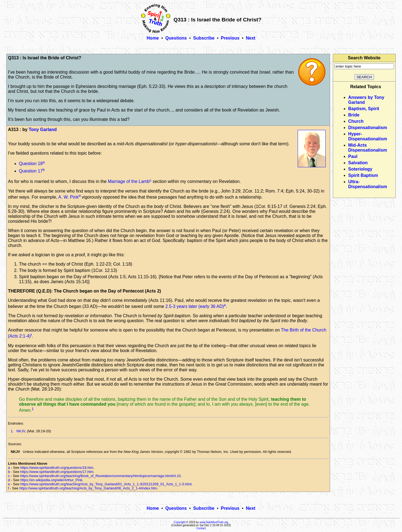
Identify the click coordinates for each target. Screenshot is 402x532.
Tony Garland (43, 129)
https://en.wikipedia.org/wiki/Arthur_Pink (51, 480)
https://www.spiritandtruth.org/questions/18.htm (57, 468)
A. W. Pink (68, 197)
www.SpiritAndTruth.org (214, 522)
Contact (201, 528)
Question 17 (31, 171)
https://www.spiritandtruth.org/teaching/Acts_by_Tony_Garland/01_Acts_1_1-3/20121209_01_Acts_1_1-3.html (106, 484)
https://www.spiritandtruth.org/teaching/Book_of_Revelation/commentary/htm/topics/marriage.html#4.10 (100, 476)
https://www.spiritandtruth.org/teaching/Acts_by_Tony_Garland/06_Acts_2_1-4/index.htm (88, 488)
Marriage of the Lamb (129, 182)
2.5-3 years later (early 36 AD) (195, 306)
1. (12, 431)
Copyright (180, 522)
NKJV (21, 431)
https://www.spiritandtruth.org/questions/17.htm (57, 472)
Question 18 (31, 164)
